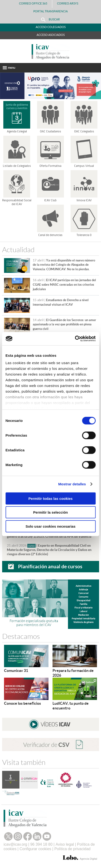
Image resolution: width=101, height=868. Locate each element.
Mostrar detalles (72, 484)
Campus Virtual (84, 166)
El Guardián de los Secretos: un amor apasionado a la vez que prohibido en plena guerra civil (64, 324)
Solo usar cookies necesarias (50, 526)
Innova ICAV (84, 200)
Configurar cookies (35, 849)
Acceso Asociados (51, 35)
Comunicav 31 (16, 670)
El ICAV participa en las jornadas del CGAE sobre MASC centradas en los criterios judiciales (64, 285)
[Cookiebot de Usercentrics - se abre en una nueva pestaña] (75, 339)
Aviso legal (65, 844)
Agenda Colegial (17, 131)
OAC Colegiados (84, 131)
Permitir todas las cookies (51, 498)
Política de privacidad (72, 849)
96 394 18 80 (41, 844)
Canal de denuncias (50, 235)
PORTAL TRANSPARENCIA (50, 11)
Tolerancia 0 (84, 235)
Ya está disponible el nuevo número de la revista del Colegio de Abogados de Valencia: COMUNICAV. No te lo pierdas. (64, 265)
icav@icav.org (15, 844)
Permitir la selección (51, 512)
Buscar (50, 20)
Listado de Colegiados (17, 166)
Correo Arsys (70, 3)
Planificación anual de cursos (50, 566)
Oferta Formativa (50, 166)
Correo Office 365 (33, 3)
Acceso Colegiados (51, 27)
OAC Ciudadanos (50, 131)
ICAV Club (50, 200)
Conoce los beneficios (22, 703)
